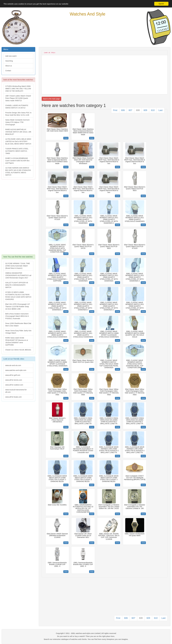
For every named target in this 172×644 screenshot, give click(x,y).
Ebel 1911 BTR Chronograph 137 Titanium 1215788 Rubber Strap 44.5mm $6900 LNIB (18, 307)
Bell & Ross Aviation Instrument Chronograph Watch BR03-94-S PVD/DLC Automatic (17, 316)
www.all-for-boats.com (13, 397)
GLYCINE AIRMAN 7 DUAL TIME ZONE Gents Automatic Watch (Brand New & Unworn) (18, 266)
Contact (8, 71)
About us (9, 66)
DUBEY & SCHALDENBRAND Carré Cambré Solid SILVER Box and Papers (17, 161)
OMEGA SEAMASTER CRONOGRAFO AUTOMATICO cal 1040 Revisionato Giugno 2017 (18, 275)
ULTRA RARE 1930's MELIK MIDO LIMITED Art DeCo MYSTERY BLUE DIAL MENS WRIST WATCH (18, 141)
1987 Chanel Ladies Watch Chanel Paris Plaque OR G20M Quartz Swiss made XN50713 (18, 98)
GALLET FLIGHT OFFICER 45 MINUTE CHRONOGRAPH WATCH (17, 285)
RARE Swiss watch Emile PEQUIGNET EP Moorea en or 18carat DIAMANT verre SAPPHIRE (17, 341)
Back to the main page (51, 99)
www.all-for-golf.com (13, 375)
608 (138, 110)
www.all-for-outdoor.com (14, 385)
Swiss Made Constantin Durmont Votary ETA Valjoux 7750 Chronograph (17, 122)
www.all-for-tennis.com (14, 380)
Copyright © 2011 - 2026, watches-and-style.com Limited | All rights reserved (86, 633)
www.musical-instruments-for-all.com (16, 391)
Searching (9, 61)
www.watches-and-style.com (16, 370)
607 (130, 110)
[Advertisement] (18, 218)
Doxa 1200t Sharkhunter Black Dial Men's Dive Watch (18, 325)
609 (145, 110)
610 (153, 110)
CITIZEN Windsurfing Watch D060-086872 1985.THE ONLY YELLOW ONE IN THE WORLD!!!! (18, 89)
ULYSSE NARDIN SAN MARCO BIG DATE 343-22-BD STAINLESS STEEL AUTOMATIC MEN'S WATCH (18, 171)
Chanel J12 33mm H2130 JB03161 (18, 350)
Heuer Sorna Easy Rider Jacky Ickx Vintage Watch (18, 332)
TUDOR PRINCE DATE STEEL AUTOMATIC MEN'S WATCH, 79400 (17, 151)
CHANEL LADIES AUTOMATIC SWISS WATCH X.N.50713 (17, 107)
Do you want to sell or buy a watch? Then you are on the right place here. (86, 636)
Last (161, 110)
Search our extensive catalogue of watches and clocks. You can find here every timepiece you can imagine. (86, 639)
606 (123, 110)
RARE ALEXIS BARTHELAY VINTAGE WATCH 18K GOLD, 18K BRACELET (18, 132)
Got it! (161, 4)
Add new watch (11, 56)
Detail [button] (66, 138)
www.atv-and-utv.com (13, 365)
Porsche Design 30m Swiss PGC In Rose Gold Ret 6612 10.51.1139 (18, 114)
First (115, 110)
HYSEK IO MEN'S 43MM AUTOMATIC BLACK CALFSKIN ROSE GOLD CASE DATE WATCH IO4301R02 (18, 296)
